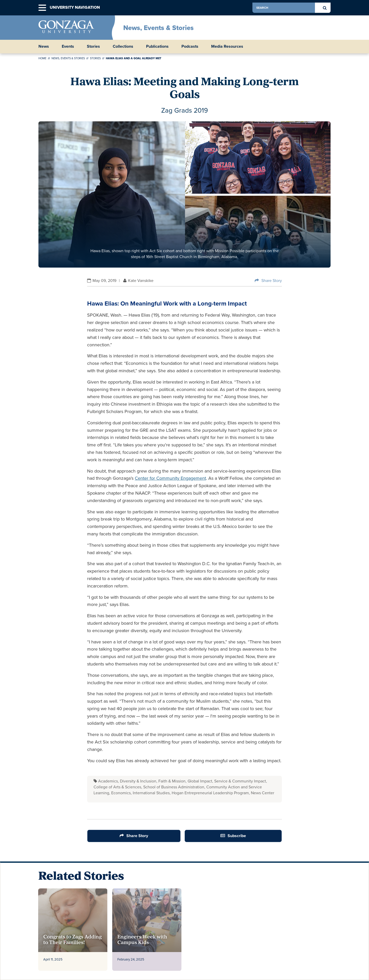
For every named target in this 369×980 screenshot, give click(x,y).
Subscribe (237, 836)
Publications (157, 46)
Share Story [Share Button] (272, 281)
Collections (123, 46)
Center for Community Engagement (170, 478)
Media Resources (227, 46)
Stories (93, 46)
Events (68, 46)
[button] (42, 8)
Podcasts (190, 46)
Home (42, 58)
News (44, 46)
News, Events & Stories (158, 28)
